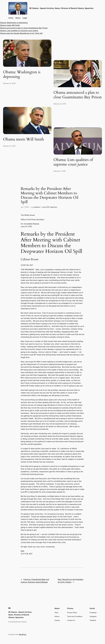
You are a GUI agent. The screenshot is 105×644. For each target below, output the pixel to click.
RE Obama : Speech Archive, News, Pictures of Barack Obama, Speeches (61, 8)
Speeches (54, 207)
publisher (37, 207)
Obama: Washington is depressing (14, 23)
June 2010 (46, 207)
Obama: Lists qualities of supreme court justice (19, 31)
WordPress (23, 634)
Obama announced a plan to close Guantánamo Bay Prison (24, 28)
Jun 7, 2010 (25, 207)
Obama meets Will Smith (10, 25)
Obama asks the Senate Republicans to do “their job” (21, 33)
